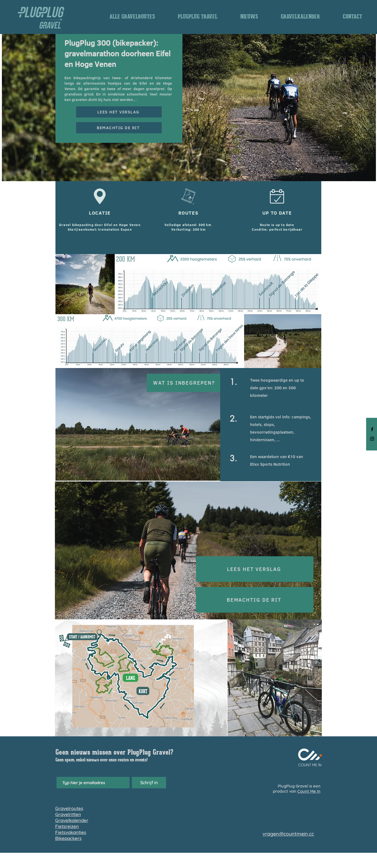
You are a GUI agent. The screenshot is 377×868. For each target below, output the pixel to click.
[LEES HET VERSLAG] (119, 112)
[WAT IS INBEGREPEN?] (185, 383)
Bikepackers (68, 838)
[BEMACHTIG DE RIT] (119, 128)
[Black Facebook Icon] (372, 429)
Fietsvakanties (71, 832)
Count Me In (309, 791)
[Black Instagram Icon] (372, 439)
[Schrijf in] (149, 783)
